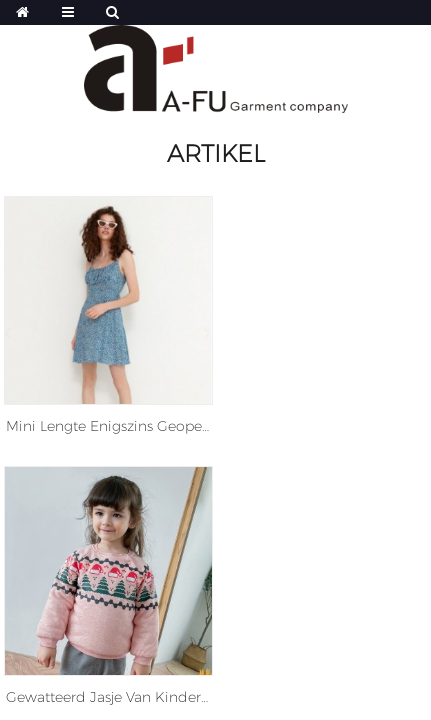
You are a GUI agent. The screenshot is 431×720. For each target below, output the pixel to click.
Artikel (216, 153)
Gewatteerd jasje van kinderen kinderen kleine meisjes (108, 697)
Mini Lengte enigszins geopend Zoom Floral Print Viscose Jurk (108, 426)
